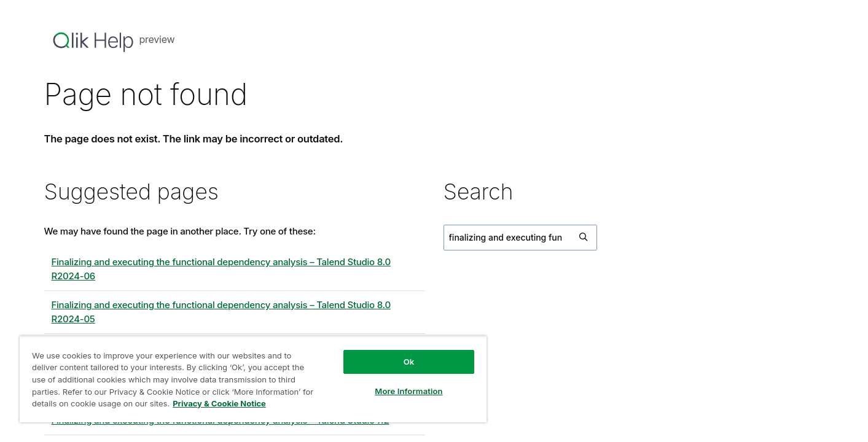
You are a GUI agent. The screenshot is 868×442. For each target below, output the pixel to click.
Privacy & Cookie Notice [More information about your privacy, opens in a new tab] (219, 403)
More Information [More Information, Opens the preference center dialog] (409, 391)
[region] (253, 379)
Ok (409, 362)
